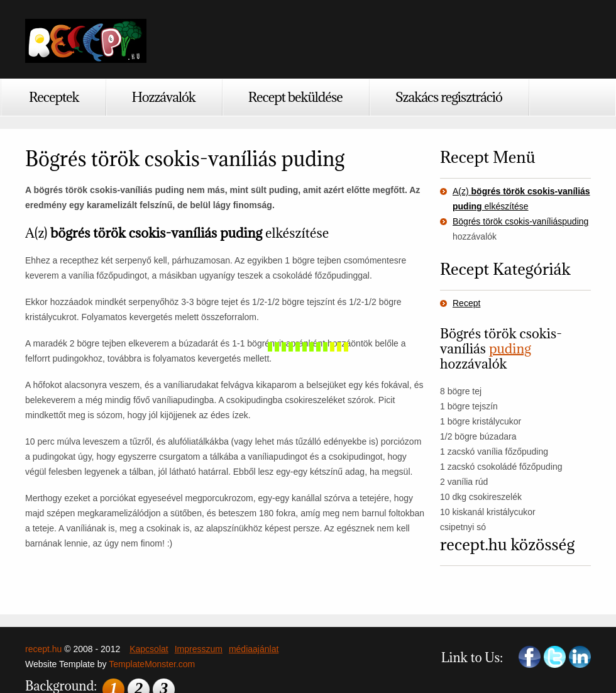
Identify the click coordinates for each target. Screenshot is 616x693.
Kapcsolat (149, 649)
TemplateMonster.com (152, 664)
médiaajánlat (254, 649)
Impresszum (199, 649)
